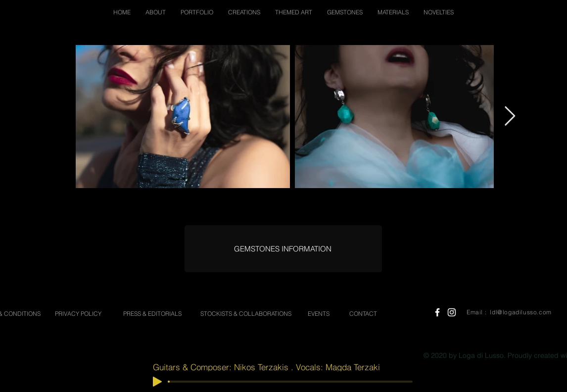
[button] (156, 12)
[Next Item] (510, 116)
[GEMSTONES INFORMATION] (283, 249)
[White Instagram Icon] (452, 312)
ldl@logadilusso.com (520, 312)
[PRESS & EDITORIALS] (152, 314)
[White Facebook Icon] (437, 312)
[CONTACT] (363, 314)
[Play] (157, 382)
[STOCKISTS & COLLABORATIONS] (246, 314)
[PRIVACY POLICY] (78, 314)
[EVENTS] (319, 314)
